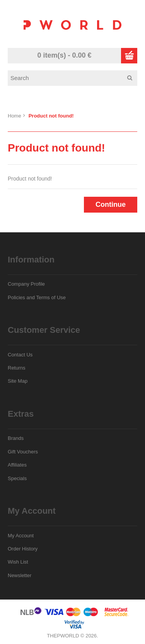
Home (14, 116)
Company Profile (26, 284)
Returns (17, 368)
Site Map (18, 381)
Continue (111, 204)
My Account (21, 536)
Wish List (18, 562)
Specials (17, 478)
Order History (23, 549)
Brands (16, 438)
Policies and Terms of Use (37, 297)
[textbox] (75, 78)
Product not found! (51, 116)
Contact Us (20, 355)
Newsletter (20, 575)
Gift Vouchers (23, 452)
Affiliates (17, 465)
